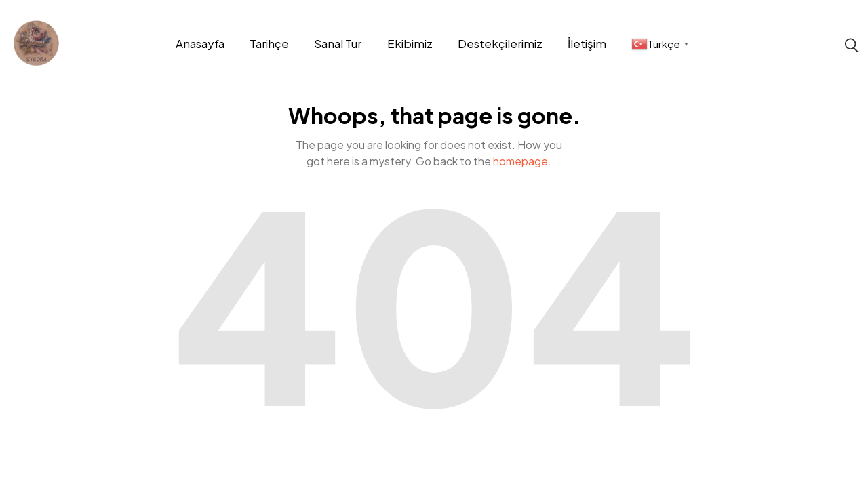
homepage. (522, 161)
